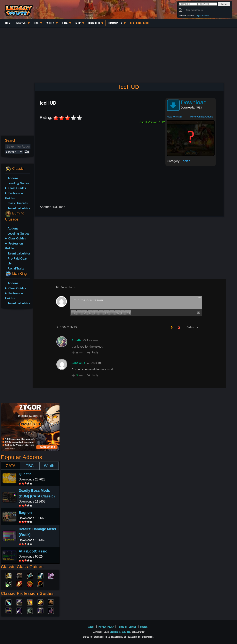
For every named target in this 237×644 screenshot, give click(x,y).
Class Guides (17, 188)
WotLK (50, 23)
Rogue (9, 584)
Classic (21, 23)
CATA (11, 466)
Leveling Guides (19, 183)
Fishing (51, 610)
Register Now (202, 16)
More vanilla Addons (201, 117)
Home (9, 23)
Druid (19, 576)
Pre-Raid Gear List (17, 261)
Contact (144, 627)
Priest (30, 576)
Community (115, 23)
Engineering (40, 602)
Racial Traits (16, 268)
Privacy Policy (106, 627)
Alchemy (9, 602)
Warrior (40, 576)
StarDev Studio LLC (120, 632)
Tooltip (186, 161)
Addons (13, 178)
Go (27, 152)
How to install (174, 117)
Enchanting (30, 602)
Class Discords (18, 203)
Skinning (30, 610)
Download (194, 102)
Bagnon (25, 513)
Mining (19, 610)
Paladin (9, 576)
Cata (65, 23)
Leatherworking (51, 602)
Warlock (51, 576)
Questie (25, 474)
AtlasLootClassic (33, 551)
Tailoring (40, 610)
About (91, 627)
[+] (128, 313)
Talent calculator (19, 208)
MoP (78, 23)
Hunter (40, 584)
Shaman (30, 584)
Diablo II (94, 23)
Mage (19, 584)
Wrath (49, 466)
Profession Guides (14, 195)
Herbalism (9, 610)
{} (122, 313)
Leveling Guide (140, 23)
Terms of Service (127, 627)
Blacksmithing (19, 602)
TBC (36, 23)
